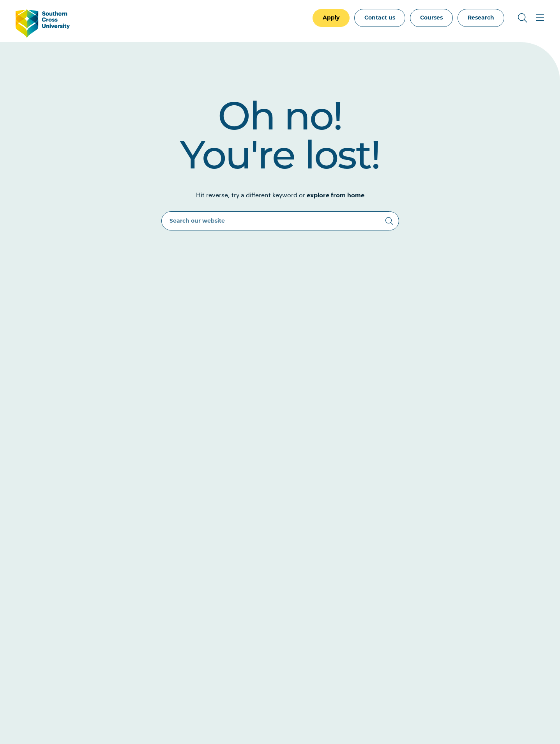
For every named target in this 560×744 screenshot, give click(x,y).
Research (481, 18)
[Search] (389, 221)
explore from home (336, 195)
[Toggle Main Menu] (540, 18)
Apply (331, 18)
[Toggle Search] (523, 18)
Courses (431, 18)
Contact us (380, 18)
